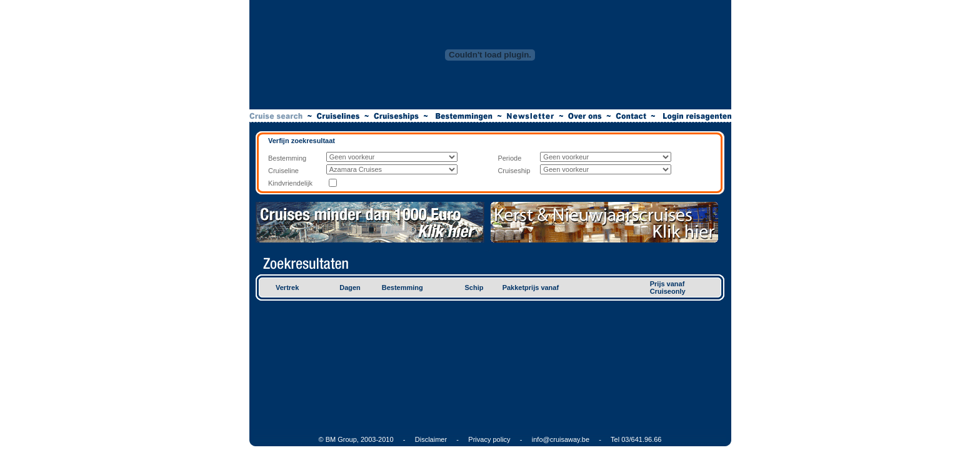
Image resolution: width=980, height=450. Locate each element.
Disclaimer (431, 439)
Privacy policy (489, 439)
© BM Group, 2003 (347, 439)
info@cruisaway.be (561, 439)
